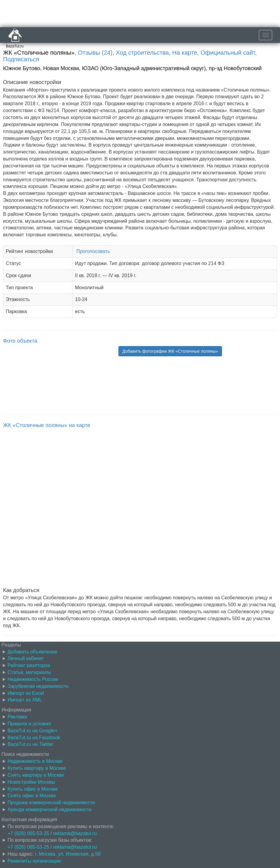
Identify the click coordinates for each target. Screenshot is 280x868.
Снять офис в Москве (32, 796)
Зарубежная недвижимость (38, 686)
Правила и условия (29, 724)
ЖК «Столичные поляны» (39, 53)
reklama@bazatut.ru (75, 833)
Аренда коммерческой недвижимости (50, 810)
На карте (185, 53)
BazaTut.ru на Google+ (32, 731)
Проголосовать (93, 251)
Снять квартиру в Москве (36, 775)
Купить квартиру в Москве (37, 768)
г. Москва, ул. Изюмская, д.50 (68, 854)
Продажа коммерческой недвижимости (51, 803)
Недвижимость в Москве (35, 761)
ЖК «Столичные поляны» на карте (47, 425)
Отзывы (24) (95, 53)
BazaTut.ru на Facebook (34, 738)
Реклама (17, 717)
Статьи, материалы (29, 672)
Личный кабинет (26, 658)
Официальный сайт (228, 53)
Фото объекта (20, 341)
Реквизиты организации (34, 861)
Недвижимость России (33, 679)
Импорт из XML (25, 700)
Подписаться (21, 59)
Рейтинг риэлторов (29, 665)
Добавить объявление (32, 652)
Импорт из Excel (26, 693)
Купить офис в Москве (33, 789)
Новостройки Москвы (31, 782)
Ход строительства (142, 53)
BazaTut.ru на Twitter (30, 744)
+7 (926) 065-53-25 (28, 833)
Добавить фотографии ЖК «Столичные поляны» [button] (170, 351)
